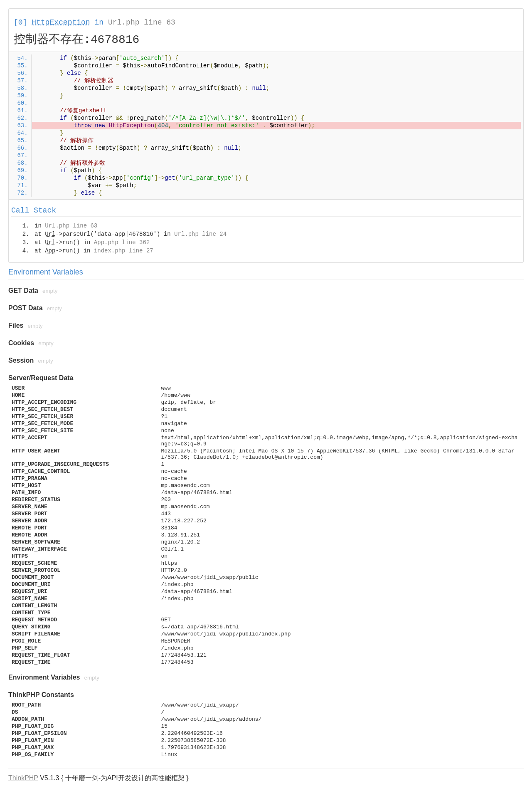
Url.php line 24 (200, 234)
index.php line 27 (124, 251)
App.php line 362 (122, 242)
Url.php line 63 (142, 22)
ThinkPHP (23, 778)
